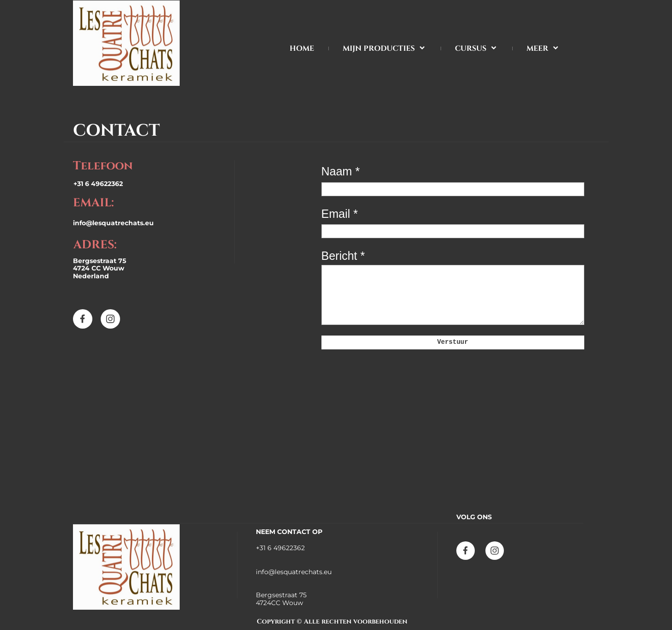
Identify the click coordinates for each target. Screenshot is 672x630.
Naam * (341, 171)
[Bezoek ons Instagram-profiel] (110, 319)
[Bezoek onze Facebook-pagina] (83, 319)
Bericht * (343, 256)
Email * (340, 214)
